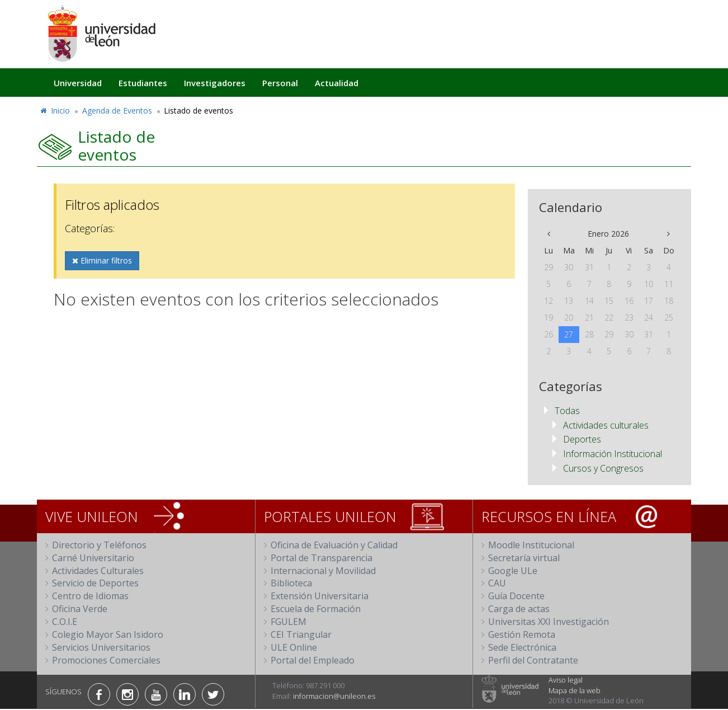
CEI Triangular (301, 634)
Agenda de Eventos (117, 111)
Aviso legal (566, 680)
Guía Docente (516, 596)
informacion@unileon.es (334, 696)
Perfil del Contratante (533, 660)
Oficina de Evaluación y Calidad (334, 545)
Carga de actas (519, 609)
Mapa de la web (575, 690)
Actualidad (337, 83)
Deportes (582, 439)
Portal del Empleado (313, 660)
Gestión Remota (522, 634)
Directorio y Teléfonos (99, 545)
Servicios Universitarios (101, 647)
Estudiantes (143, 83)
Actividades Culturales (98, 571)
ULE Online (294, 647)
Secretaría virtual (524, 558)
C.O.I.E (65, 622)
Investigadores (215, 83)
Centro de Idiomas (90, 596)
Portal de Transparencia (322, 558)
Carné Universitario (93, 558)
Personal (280, 83)
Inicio (55, 111)
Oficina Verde (80, 609)
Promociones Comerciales (106, 660)
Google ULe (513, 571)
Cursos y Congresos (603, 468)
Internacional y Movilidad (323, 571)
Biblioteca (291, 583)
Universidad (78, 83)
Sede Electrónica (522, 647)
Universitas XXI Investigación (549, 622)
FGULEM (289, 622)
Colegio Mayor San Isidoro (108, 634)
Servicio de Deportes (95, 583)
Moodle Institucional (531, 545)
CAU (497, 583)
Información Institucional (613, 454)
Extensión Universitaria (320, 596)
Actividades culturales (606, 425)
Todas (567, 411)
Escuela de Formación (316, 609)
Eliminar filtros (102, 260)
